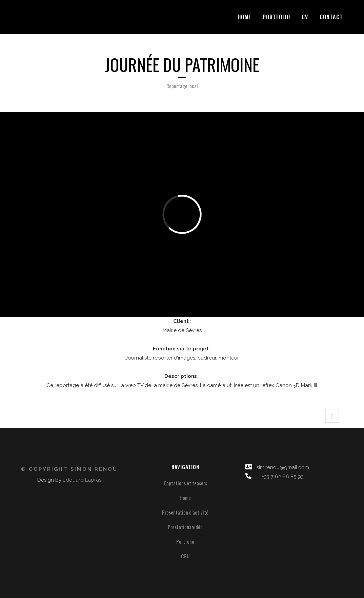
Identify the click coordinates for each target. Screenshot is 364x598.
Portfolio (185, 541)
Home (185, 498)
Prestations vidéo (185, 527)
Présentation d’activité (185, 512)
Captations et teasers (185, 483)
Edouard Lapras (82, 480)
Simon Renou (94, 469)
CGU (185, 556)
